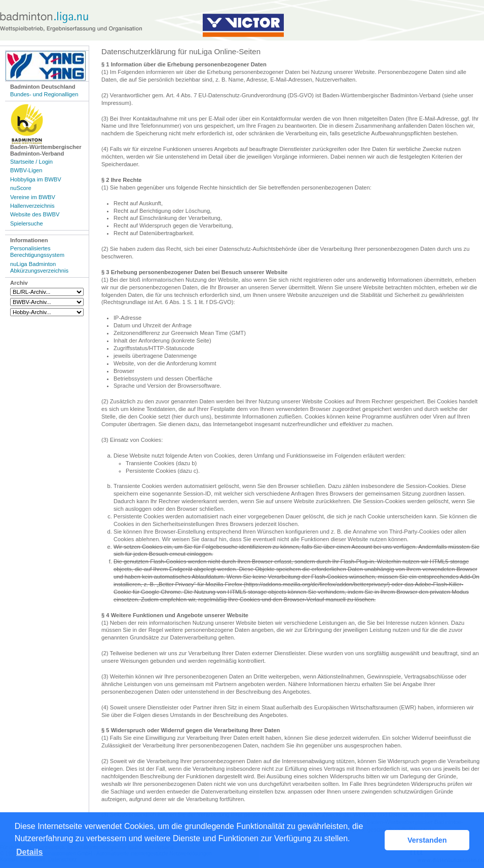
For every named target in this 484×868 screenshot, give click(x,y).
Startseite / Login (31, 162)
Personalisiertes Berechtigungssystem (37, 252)
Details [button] (29, 852)
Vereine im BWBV (33, 197)
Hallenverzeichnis (32, 206)
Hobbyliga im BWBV (36, 179)
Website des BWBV (35, 214)
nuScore (21, 188)
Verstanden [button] (427, 840)
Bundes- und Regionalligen (44, 94)
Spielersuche (27, 223)
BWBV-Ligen (26, 170)
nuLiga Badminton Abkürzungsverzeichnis (39, 267)
